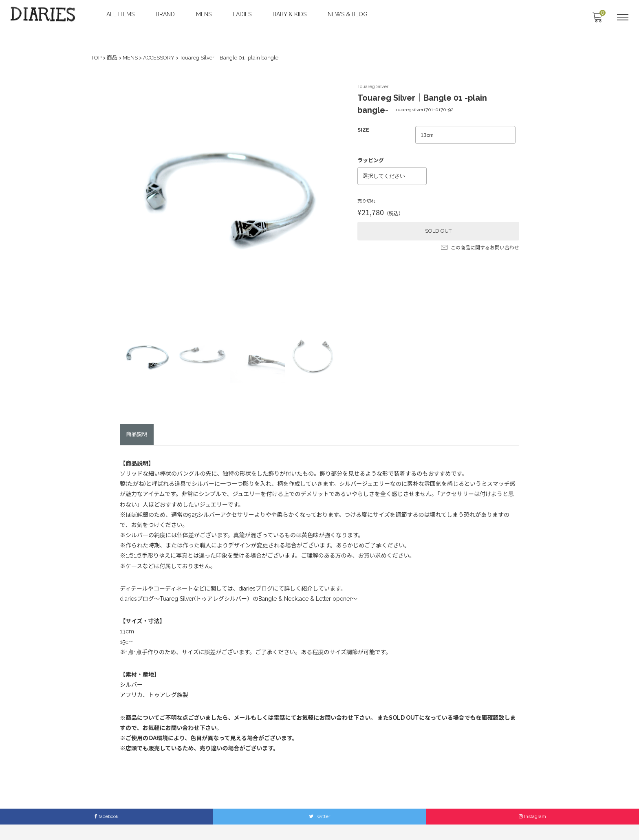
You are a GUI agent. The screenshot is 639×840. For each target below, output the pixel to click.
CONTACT (283, 819)
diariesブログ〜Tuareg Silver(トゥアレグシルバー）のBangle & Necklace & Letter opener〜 (239, 586)
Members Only (404, 819)
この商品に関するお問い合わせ (480, 245)
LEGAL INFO (365, 819)
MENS (205, 14)
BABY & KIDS (290, 14)
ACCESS (254, 819)
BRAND (166, 14)
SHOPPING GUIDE (323, 819)
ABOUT (227, 819)
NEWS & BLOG (348, 14)
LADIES (243, 14)
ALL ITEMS (121, 14)
